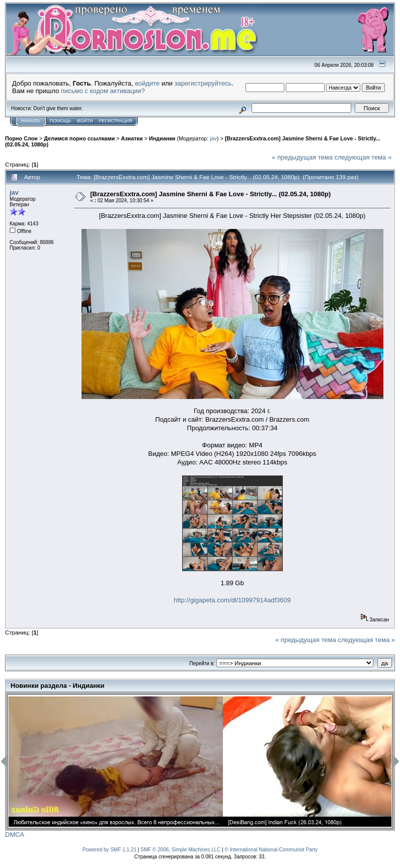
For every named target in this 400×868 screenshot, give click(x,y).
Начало (30, 121)
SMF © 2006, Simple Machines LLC (180, 850)
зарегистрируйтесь (203, 83)
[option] (116, 762)
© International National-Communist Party (271, 850)
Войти (85, 121)
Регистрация (115, 121)
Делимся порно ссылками (79, 138)
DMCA (15, 835)
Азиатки (132, 138)
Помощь (60, 121)
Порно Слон (21, 138)
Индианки (162, 138)
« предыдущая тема (302, 157)
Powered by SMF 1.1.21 (109, 850)
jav (213, 138)
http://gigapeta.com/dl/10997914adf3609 (232, 600)
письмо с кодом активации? (103, 91)
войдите (147, 83)
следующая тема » (363, 157)
